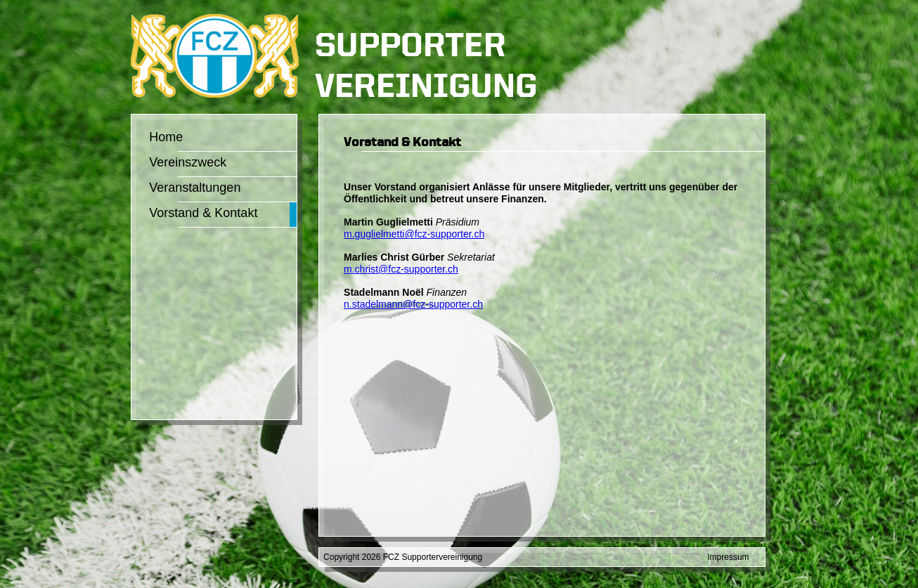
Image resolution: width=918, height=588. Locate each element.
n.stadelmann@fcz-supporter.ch (413, 304)
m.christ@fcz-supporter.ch (401, 269)
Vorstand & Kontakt (203, 213)
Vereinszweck (188, 162)
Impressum (728, 557)
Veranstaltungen (195, 188)
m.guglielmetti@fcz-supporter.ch (414, 234)
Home (166, 137)
